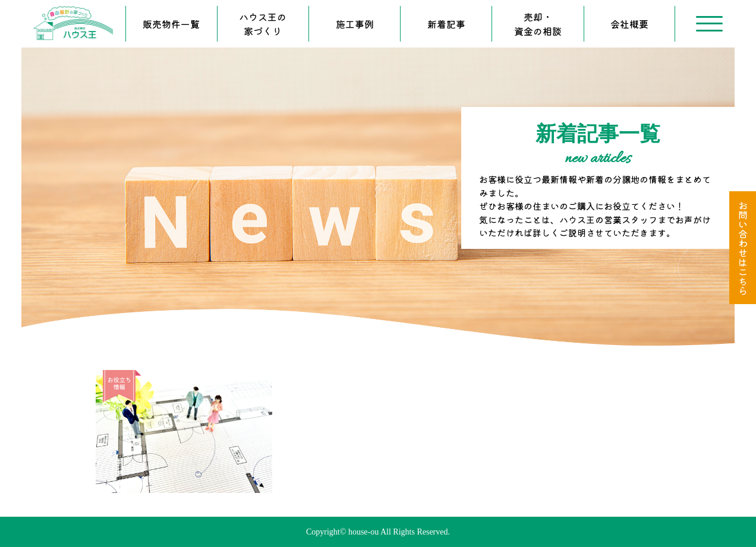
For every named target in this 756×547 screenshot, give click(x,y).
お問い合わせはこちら (743, 248)
